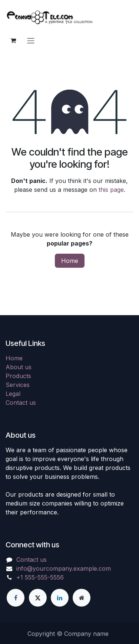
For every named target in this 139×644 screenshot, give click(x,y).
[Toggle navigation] (31, 40)
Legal (13, 394)
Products (18, 376)
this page (111, 190)
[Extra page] (82, 598)
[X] (38, 598)
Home (70, 261)
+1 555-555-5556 (40, 577)
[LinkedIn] (60, 598)
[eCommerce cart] (13, 40)
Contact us (21, 403)
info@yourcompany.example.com (64, 568)
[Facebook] (16, 598)
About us (19, 367)
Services (18, 385)
